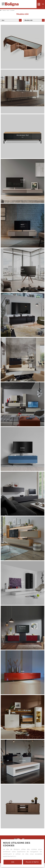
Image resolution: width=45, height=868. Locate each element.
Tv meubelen (12, 10)
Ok (13, 862)
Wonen (8, 10)
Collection (4, 10)
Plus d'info (32, 862)
